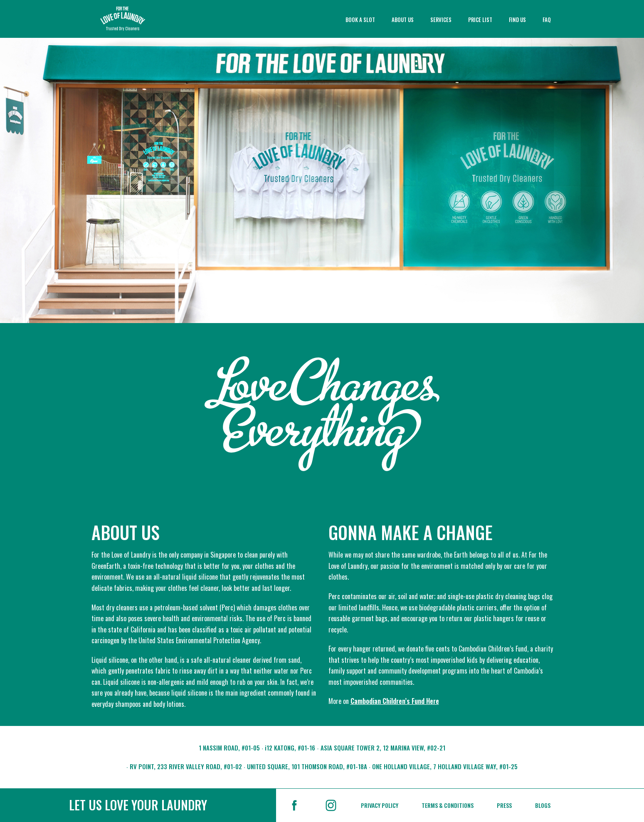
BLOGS (543, 805)
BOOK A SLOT (360, 20)
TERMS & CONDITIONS (448, 805)
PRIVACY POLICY (380, 805)
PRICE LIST (480, 20)
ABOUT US (403, 20)
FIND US (517, 20)
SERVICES (441, 20)
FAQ (547, 20)
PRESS (504, 805)
